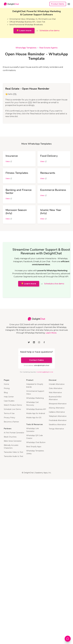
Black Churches (10, 437)
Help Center (9, 397)
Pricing (7, 388)
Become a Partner (11, 422)
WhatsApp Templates (26, 48)
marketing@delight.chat (45, 372)
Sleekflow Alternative (57, 425)
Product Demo (58, 4)
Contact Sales (36, 360)
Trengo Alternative (56, 429)
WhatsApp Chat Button (36, 442)
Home (6, 384)
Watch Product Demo (13, 405)
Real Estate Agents (48, 48)
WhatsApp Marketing (35, 398)
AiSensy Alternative (57, 408)
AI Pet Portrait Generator (14, 433)
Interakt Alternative (57, 384)
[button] (69, 4)
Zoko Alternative (56, 388)
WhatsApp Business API (36, 409)
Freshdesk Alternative (58, 420)
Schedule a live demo (50, 31)
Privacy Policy (9, 418)
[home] (11, 4)
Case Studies (9, 401)
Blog (6, 393)
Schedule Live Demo (12, 409)
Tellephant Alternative (58, 416)
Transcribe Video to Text (13, 452)
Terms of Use (9, 413)
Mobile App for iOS (34, 418)
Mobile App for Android (36, 413)
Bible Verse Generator (13, 441)
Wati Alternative (55, 393)
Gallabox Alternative (57, 412)
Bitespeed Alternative (58, 404)
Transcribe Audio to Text (13, 456)
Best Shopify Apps (34, 447)
